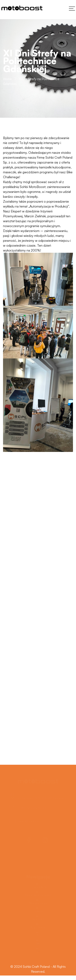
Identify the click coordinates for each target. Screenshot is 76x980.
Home (7, 79)
